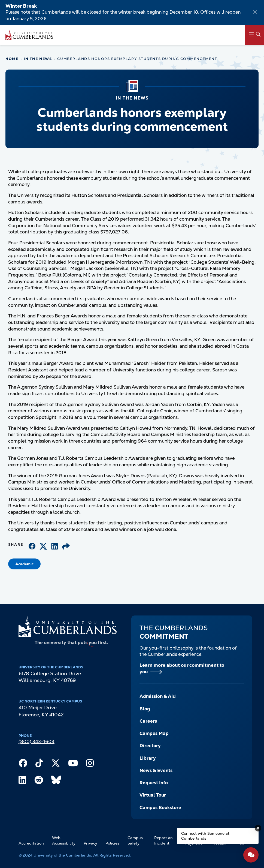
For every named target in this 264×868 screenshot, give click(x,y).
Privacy (90, 843)
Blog (145, 709)
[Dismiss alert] (255, 12)
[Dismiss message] (258, 828)
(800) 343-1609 (37, 741)
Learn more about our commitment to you (182, 668)
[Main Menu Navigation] (254, 35)
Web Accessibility (64, 840)
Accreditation (31, 843)
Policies (112, 843)
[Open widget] (251, 855)
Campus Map (154, 733)
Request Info (154, 783)
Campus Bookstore (160, 807)
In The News (38, 59)
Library (148, 758)
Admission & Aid (158, 696)
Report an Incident (163, 840)
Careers (148, 721)
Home (12, 59)
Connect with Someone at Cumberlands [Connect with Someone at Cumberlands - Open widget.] (205, 836)
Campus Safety (135, 840)
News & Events (156, 770)
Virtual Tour (153, 795)
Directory (150, 746)
